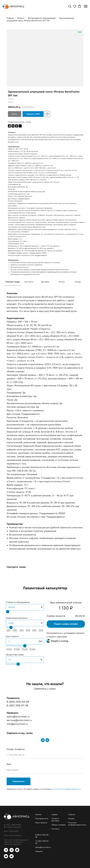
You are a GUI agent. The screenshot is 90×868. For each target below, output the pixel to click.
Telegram (39, 851)
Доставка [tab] (45, 282)
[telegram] (43, 740)
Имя (9, 764)
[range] (25, 612)
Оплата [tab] (61, 282)
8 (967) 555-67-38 (17, 705)
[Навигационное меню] (86, 6)
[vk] (47, 740)
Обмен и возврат (59, 825)
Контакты (56, 829)
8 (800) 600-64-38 (18, 702)
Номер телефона (16, 749)
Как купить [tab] (29, 282)
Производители (42, 819)
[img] (57, 641)
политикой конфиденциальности (67, 789)
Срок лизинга (12, 636)
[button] (70, 6)
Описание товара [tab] (12, 282)
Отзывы (71, 819)
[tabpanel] (45, 424)
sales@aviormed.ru (43, 847)
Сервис (55, 815)
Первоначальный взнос (17, 618)
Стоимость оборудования (18, 602)
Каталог (38, 815)
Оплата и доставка (55, 820)
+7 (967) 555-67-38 (42, 842)
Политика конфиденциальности (77, 824)
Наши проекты (41, 823)
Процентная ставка (15, 655)
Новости (72, 815)
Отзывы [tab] (78, 282)
